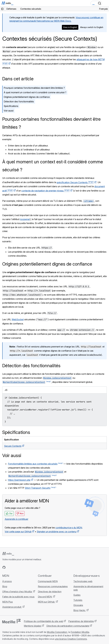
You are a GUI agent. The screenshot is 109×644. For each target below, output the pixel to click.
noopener (25, 219)
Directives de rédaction (50, 592)
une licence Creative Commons (71, 639)
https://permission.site (19, 480)
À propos (7, 581)
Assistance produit (12, 607)
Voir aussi (9, 111)
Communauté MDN (48, 581)
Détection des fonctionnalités (19, 102)
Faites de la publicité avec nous (18, 597)
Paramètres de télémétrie (81, 621)
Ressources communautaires (53, 586)
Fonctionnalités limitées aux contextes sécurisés (33, 464)
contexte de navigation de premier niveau (46, 191)
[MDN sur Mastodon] (19, 567)
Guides (77, 595)
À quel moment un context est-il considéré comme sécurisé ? (35, 92)
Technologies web (83, 581)
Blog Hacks (80, 610)
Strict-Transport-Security (38, 488)
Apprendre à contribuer (16, 519)
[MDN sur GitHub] (4, 567)
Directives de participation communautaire (68, 626)
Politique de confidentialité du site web (44, 621)
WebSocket (18, 319)
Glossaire (78, 605)
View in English (70, 27)
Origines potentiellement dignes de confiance (27, 97)
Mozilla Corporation (57, 632)
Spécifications (11, 106)
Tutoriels (78, 600)
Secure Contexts (13, 446)
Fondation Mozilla (80, 632)
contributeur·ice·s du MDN (69, 528)
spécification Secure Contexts (75, 182)
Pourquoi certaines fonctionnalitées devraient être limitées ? (34, 88)
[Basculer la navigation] (106, 3)
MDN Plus (8, 602)
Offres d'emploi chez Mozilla (17, 592)
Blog (5, 586)
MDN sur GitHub (47, 602)
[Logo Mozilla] (11, 621)
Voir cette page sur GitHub (18, 532)
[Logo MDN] (8, 554)
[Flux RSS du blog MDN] (24, 567)
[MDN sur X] (14, 567)
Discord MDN (45, 597)
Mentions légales (33, 626)
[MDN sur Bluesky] (9, 567)
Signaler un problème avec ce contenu (57, 532)
